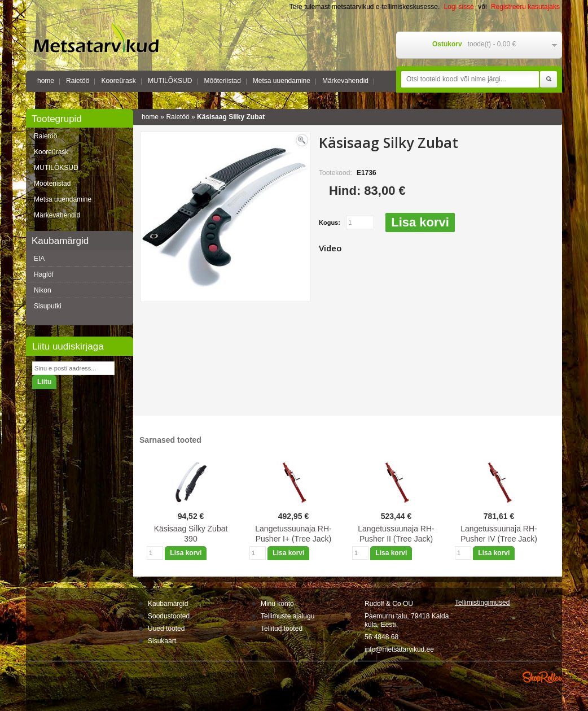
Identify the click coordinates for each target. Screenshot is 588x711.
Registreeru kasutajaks (525, 7)
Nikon (43, 290)
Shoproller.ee (542, 677)
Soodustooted (169, 616)
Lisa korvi (420, 222)
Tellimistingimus (482, 603)
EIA (39, 259)
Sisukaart (162, 641)
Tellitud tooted (282, 629)
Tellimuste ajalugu (288, 616)
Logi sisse (459, 7)
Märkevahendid (345, 81)
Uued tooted (166, 629)
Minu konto (277, 604)
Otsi (548, 80)
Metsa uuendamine (282, 81)
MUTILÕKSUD (170, 81)
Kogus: (330, 223)
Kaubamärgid (168, 604)
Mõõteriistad (222, 81)
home (46, 81)
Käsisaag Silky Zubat (231, 117)
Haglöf (44, 274)
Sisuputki (48, 306)
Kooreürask (118, 81)
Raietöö (78, 81)
